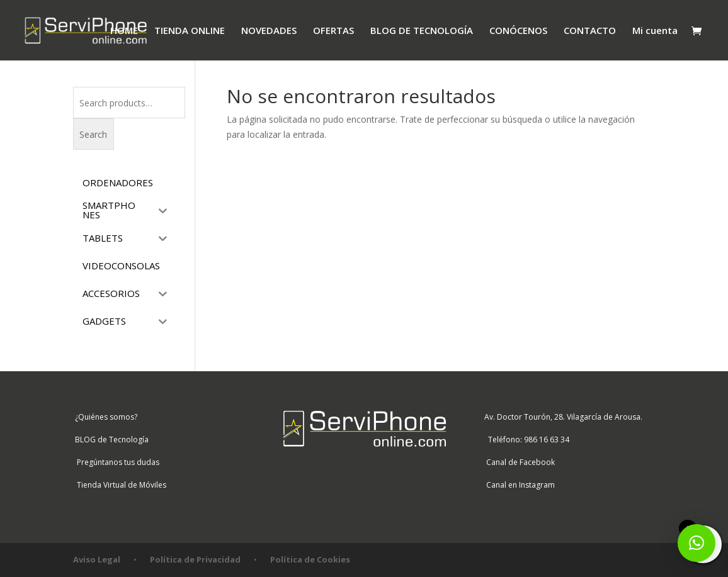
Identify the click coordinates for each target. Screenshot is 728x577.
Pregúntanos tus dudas (116, 462)
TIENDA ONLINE (190, 31)
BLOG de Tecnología (111, 440)
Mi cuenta (655, 31)
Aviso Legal (97, 559)
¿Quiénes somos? (105, 417)
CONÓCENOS (518, 31)
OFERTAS (333, 31)
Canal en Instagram (519, 485)
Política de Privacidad (195, 559)
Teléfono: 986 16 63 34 (526, 440)
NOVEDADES (269, 31)
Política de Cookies (310, 559)
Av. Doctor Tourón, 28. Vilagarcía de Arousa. (562, 417)
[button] (697, 543)
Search (93, 134)
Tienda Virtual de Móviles (120, 485)
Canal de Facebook (519, 462)
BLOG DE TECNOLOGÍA (422, 31)
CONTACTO (590, 31)
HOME (124, 31)
